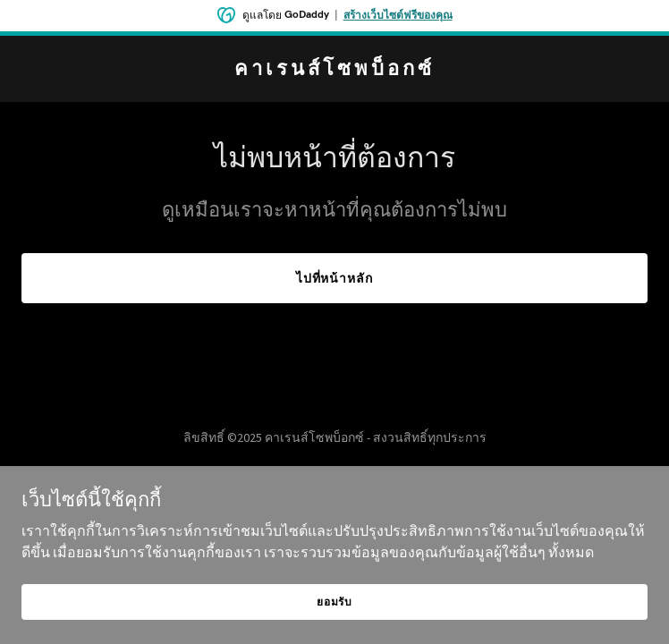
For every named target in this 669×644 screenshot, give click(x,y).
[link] (334, 70)
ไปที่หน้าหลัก (335, 278)
